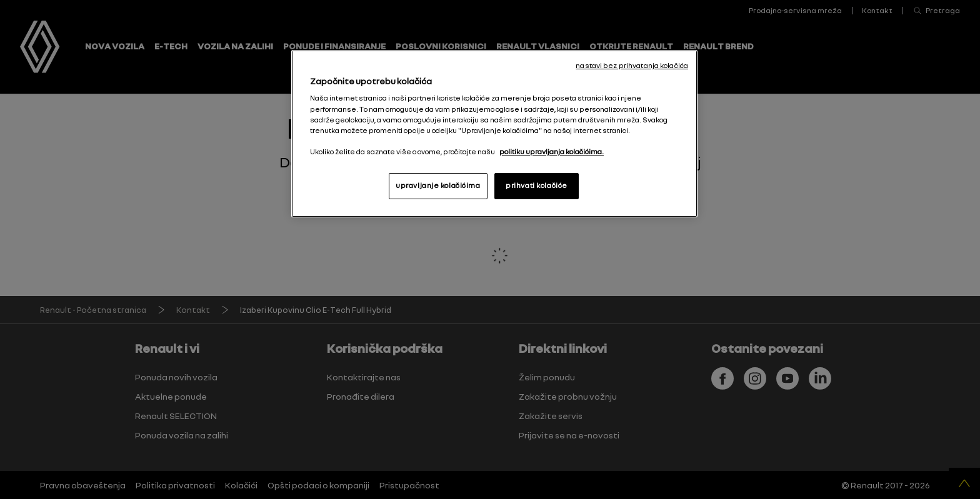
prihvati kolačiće (537, 185)
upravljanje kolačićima (438, 185)
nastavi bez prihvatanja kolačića (632, 66)
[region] (494, 134)
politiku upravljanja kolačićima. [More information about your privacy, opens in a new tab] (552, 152)
